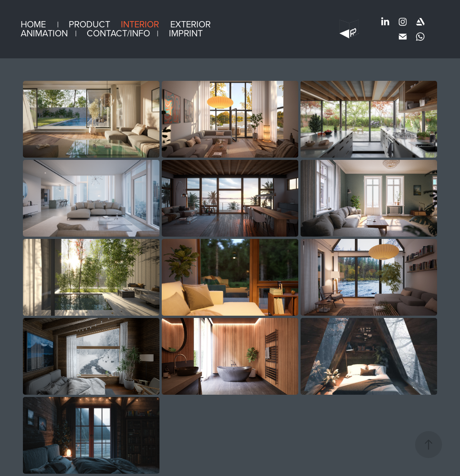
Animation (44, 33)
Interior (140, 24)
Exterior (190, 24)
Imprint (186, 33)
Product (89, 24)
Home (33, 24)
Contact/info (118, 33)
